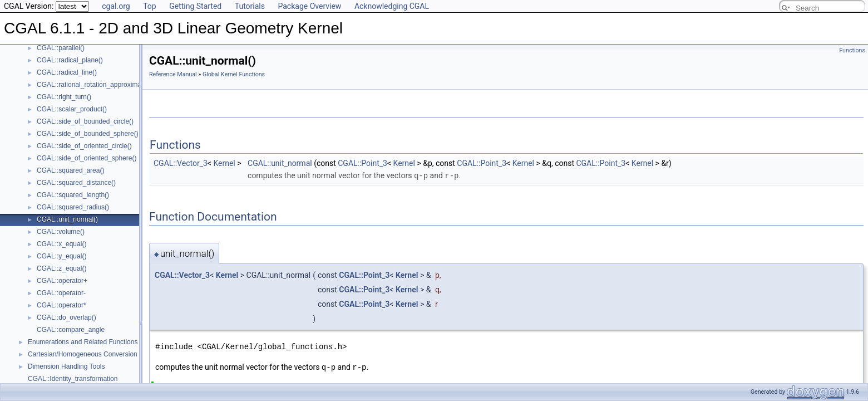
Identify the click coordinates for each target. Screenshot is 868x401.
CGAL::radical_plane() (70, 60)
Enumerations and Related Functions (83, 342)
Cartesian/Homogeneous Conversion (83, 354)
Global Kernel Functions (234, 74)
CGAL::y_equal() (61, 256)
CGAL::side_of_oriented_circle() (84, 146)
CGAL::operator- (61, 293)
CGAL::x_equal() (61, 244)
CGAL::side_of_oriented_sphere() (87, 158)
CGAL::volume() (61, 232)
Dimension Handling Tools (66, 366)
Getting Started (195, 6)
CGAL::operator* (61, 305)
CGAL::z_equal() (61, 268)
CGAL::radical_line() (67, 72)
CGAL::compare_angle (71, 330)
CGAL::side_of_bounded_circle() (85, 121)
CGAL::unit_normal (280, 163)
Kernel (224, 163)
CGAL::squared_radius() (73, 207)
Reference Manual (173, 74)
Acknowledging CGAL (392, 6)
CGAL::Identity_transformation (73, 379)
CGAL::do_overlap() (66, 317)
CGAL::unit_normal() (67, 219)
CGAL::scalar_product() (72, 109)
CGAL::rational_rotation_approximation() (97, 85)
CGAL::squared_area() (70, 170)
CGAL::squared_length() (73, 195)
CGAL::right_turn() (64, 97)
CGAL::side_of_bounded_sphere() (88, 134)
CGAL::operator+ (62, 281)
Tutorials (250, 6)
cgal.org (116, 6)
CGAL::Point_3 (363, 163)
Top (150, 6)
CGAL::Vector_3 (181, 163)
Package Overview (309, 6)
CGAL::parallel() (61, 48)
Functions (852, 50)
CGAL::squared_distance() (76, 183)
